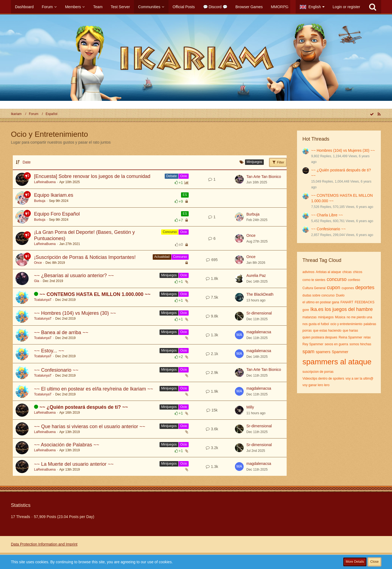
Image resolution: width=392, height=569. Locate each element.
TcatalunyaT (43, 300)
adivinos (308, 272)
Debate (172, 176)
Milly (250, 407)
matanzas (310, 317)
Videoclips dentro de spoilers (323, 379)
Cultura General (314, 288)
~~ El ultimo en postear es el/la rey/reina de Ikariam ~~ (94, 389)
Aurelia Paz (256, 276)
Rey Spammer (313, 344)
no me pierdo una (359, 317)
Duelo (340, 295)
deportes (365, 287)
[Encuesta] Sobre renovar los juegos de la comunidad (92, 176)
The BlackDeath (260, 294)
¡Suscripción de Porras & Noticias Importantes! (85, 257)
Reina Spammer (350, 337)
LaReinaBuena (45, 182)
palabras (370, 324)
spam (308, 352)
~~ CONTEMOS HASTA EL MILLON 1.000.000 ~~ (95, 294)
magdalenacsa (259, 332)
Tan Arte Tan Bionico (264, 177)
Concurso (170, 232)
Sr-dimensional (259, 313)
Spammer (340, 352)
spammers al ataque (337, 362)
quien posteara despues (320, 337)
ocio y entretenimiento (346, 324)
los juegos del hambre (349, 309)
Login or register (346, 7)
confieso (354, 280)
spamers (323, 352)
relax (367, 337)
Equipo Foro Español (57, 214)
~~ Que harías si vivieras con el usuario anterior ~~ (90, 426)
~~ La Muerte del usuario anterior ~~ (74, 464)
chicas (347, 272)
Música (340, 317)
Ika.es (317, 309)
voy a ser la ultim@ (359, 379)
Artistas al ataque (328, 272)
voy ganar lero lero (316, 385)
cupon (334, 287)
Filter (278, 162)
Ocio (184, 176)
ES (185, 195)
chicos (358, 272)
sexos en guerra (336, 344)
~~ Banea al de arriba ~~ (61, 332)
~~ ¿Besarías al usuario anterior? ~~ (74, 276)
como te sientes (314, 280)
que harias (350, 331)
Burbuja (40, 201)
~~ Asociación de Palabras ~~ (67, 445)
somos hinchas (360, 344)
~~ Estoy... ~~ (49, 351)
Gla (37, 281)
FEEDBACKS (365, 302)
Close (374, 562)
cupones (348, 288)
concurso (337, 279)
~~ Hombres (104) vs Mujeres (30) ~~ (75, 313)
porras (307, 331)
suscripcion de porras (318, 372)
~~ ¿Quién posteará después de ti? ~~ (84, 407)
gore (306, 310)
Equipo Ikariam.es (54, 195)
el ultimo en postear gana (321, 302)
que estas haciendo (327, 331)
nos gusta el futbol (316, 324)
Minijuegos (169, 275)
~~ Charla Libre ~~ (327, 215)
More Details (355, 562)
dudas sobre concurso (318, 295)
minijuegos (326, 317)
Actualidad (162, 257)
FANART (347, 302)
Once (251, 235)
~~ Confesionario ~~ (56, 370)
